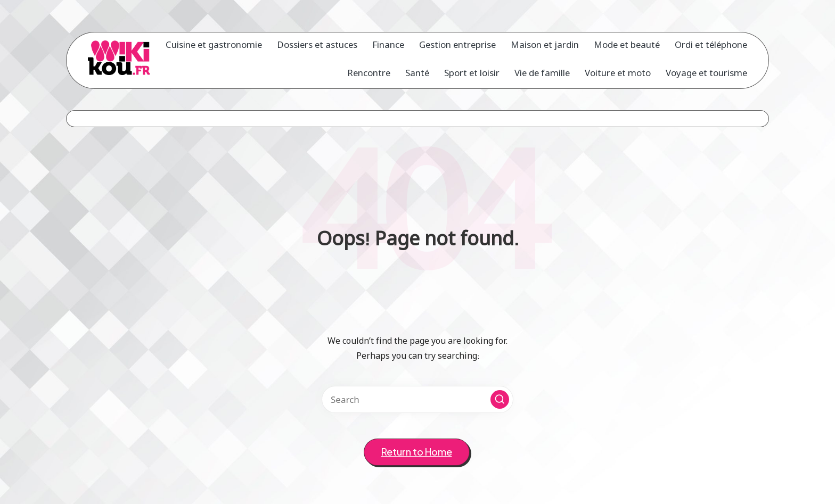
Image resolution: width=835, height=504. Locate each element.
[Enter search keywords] (418, 399)
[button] (500, 399)
